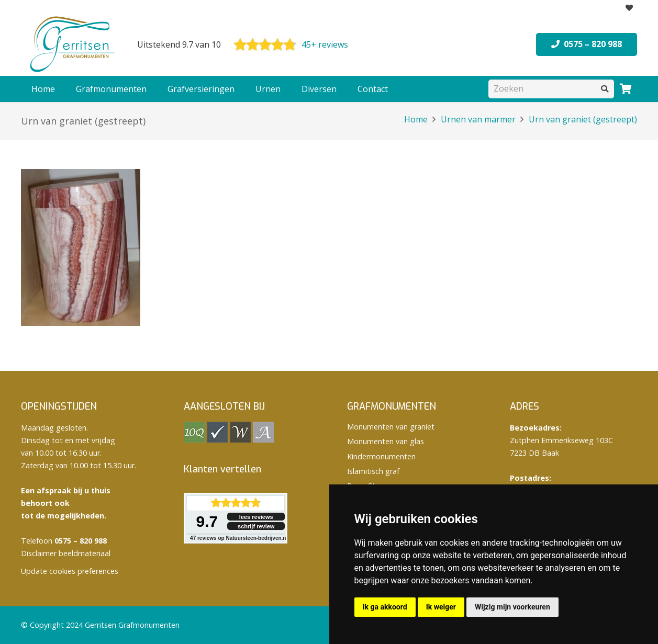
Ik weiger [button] (441, 607)
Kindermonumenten (381, 456)
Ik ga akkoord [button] (385, 607)
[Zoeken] (551, 89)
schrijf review (256, 526)
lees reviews (256, 517)
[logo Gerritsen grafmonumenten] (73, 44)
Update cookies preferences (70, 571)
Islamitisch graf (373, 471)
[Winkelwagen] (626, 89)
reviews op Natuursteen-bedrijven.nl (239, 538)
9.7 (207, 521)
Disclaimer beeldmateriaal (66, 553)
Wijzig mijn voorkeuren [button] (512, 607)
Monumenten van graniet (391, 427)
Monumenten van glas (386, 441)
